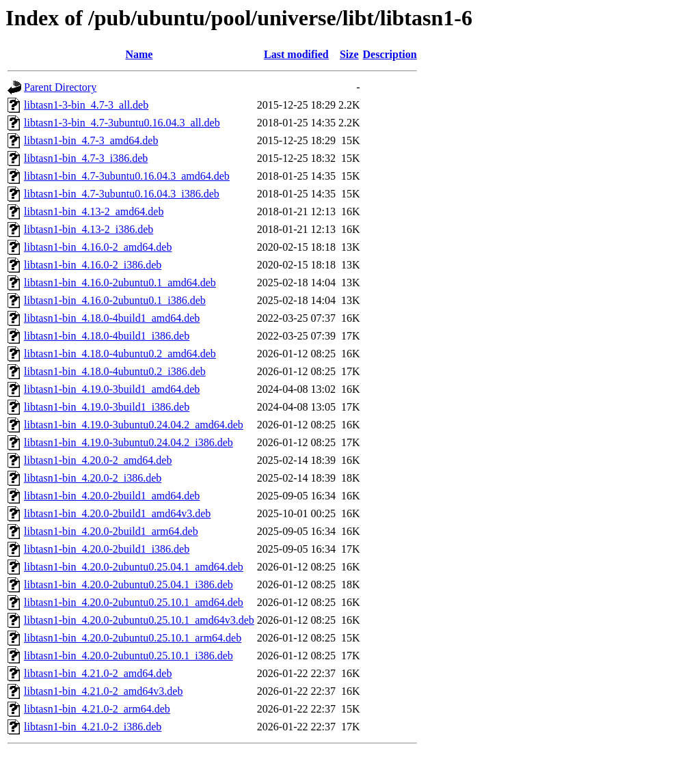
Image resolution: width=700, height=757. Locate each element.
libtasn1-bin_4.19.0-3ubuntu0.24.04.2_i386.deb (129, 442)
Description (390, 54)
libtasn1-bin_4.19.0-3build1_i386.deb (107, 407)
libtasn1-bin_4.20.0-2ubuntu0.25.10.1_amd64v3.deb (139, 620)
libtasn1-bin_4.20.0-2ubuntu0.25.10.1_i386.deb (129, 656)
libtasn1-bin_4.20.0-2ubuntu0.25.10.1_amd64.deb (134, 602)
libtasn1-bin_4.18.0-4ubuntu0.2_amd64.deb (120, 354)
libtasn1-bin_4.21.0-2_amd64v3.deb (103, 691)
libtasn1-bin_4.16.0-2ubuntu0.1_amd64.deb (120, 283)
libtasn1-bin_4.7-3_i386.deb (86, 158)
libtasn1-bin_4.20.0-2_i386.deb (93, 478)
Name (139, 54)
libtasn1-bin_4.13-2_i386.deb (89, 229)
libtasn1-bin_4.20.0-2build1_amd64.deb (112, 496)
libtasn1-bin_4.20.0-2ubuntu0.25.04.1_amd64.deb (134, 567)
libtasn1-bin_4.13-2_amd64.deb (94, 211)
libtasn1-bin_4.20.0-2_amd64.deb (98, 460)
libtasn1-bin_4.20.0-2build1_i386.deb (107, 549)
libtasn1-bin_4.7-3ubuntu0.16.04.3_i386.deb (122, 194)
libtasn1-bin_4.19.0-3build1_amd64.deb (112, 389)
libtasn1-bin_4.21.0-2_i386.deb (93, 727)
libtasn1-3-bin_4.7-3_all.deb (86, 105)
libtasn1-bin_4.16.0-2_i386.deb (93, 265)
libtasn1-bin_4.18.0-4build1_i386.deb (107, 336)
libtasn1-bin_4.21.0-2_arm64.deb (97, 709)
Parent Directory (60, 87)
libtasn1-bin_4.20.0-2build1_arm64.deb (111, 531)
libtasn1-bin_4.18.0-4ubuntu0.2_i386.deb (115, 371)
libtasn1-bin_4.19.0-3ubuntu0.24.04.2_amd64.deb (134, 425)
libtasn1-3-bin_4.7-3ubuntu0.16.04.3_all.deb (122, 123)
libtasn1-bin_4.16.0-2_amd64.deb (98, 247)
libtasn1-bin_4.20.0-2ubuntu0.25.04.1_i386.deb (129, 584)
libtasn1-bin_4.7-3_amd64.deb (91, 140)
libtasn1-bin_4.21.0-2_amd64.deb (98, 673)
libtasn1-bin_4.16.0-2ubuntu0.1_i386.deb (115, 300)
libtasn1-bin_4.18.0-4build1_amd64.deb (112, 318)
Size (349, 54)
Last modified (296, 54)
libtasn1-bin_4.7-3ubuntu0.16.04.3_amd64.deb (127, 176)
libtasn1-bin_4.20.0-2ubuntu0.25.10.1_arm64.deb (133, 638)
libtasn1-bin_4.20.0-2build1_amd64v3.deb (117, 513)
